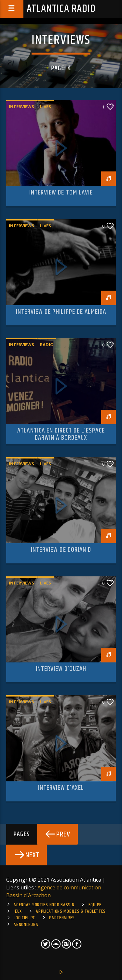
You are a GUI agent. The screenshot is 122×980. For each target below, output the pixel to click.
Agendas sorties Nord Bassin (44, 905)
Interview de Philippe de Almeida (61, 312)
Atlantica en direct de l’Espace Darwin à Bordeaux (61, 434)
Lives (46, 107)
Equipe (95, 905)
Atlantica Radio (61, 9)
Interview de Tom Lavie (61, 193)
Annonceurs (26, 925)
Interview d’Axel (61, 788)
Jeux (18, 911)
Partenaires (62, 918)
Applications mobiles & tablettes (71, 911)
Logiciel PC (24, 918)
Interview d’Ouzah (61, 669)
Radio (47, 345)
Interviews (21, 107)
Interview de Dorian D (61, 550)
